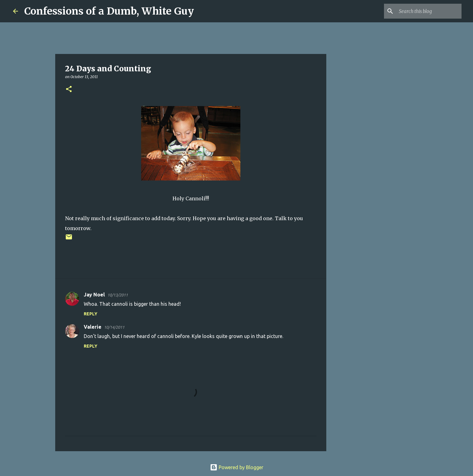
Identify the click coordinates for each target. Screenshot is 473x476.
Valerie (93, 327)
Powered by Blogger (237, 467)
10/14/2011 (114, 327)
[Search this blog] (429, 11)
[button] (69, 89)
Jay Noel (94, 295)
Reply (91, 314)
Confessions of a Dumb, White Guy (109, 11)
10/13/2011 (118, 295)
